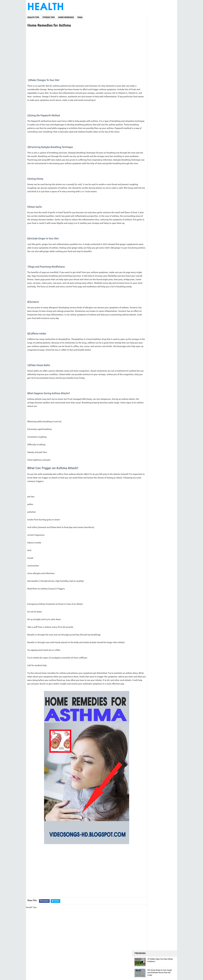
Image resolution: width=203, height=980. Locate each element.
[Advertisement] (79, 50)
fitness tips (49, 15)
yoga (80, 15)
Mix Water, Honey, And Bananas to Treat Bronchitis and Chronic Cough (161, 52)
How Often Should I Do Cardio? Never (149, 44)
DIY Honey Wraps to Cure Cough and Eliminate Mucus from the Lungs (160, 35)
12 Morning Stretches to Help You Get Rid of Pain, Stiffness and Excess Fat (160, 119)
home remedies (66, 15)
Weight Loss (142, 134)
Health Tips (33, 15)
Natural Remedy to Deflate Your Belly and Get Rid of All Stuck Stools (160, 108)
